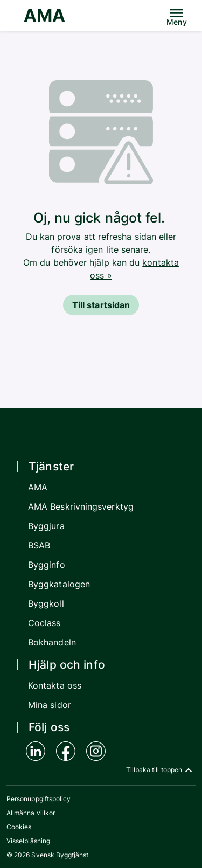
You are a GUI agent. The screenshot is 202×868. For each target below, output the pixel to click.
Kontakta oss (55, 685)
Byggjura (46, 526)
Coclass (44, 623)
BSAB (39, 545)
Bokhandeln (52, 642)
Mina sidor (50, 705)
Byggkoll (46, 603)
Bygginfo (47, 565)
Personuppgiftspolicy (39, 799)
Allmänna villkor (31, 813)
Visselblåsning (28, 841)
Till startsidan (101, 305)
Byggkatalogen (59, 584)
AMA (44, 15)
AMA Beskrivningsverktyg (81, 506)
